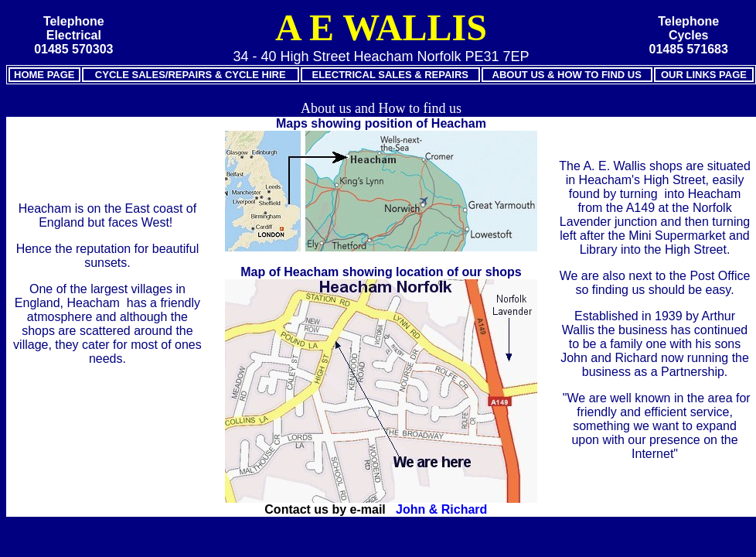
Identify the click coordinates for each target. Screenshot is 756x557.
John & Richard (441, 509)
